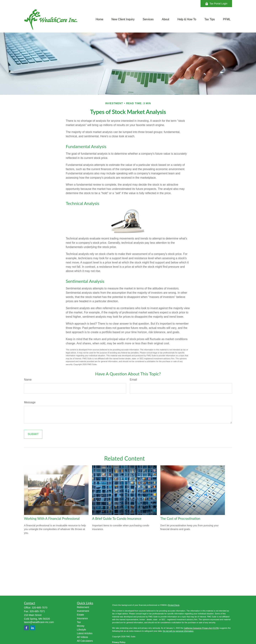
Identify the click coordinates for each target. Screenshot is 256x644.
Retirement (83, 607)
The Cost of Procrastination (180, 519)
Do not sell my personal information (178, 631)
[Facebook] (26, 628)
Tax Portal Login (216, 4)
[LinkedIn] (33, 628)
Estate (81, 615)
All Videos (82, 637)
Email (133, 380)
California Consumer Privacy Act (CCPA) (201, 628)
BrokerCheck (174, 605)
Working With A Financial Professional (52, 519)
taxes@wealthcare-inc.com (39, 622)
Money (81, 626)
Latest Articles (85, 633)
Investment (83, 611)
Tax (79, 622)
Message (30, 402)
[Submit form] (33, 434)
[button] (99, 19)
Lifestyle (82, 630)
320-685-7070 (40, 608)
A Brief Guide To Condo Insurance (117, 519)
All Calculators (85, 641)
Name (28, 380)
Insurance (82, 618)
